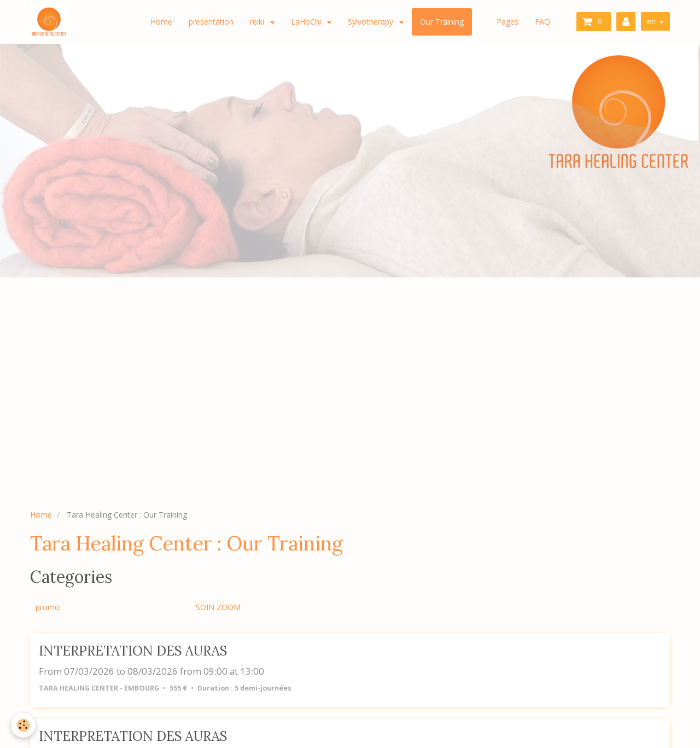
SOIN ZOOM (218, 607)
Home (161, 22)
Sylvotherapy (372, 22)
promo (48, 607)
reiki (258, 22)
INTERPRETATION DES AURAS (133, 651)
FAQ (542, 22)
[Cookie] (23, 725)
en (651, 21)
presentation (211, 22)
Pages (507, 22)
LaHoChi (307, 22)
